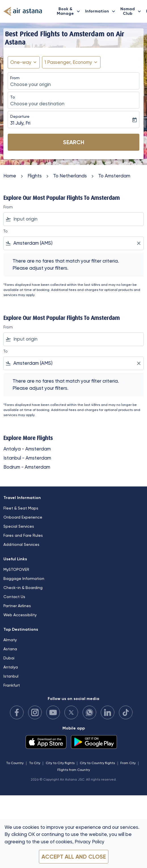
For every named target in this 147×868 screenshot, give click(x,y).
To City (35, 763)
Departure (20, 116)
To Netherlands (70, 176)
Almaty (10, 640)
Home (10, 176)
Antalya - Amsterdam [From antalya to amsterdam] (27, 449)
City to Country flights (97, 763)
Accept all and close (74, 857)
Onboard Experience (23, 517)
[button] (71, 62)
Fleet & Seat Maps (21, 508)
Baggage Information (24, 578)
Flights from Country (74, 770)
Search (74, 142)
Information (102, 11)
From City (128, 763)
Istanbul (11, 676)
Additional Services (21, 544)
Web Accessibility (20, 615)
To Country (15, 763)
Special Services (19, 526)
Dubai (9, 658)
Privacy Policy (90, 842)
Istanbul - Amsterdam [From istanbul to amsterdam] (27, 458)
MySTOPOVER (16, 569)
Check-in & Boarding (23, 588)
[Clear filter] (138, 243)
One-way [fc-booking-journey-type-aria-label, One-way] (21, 62)
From (15, 78)
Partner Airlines (17, 606)
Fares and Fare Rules (23, 535)
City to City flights (60, 763)
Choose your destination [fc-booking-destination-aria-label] (37, 104)
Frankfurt (12, 685)
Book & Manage (70, 11)
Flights (35, 176)
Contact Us (14, 597)
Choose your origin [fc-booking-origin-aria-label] (31, 84)
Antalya (11, 667)
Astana (10, 649)
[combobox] (77, 219)
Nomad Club (132, 11)
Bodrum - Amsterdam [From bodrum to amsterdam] (27, 467)
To (13, 97)
